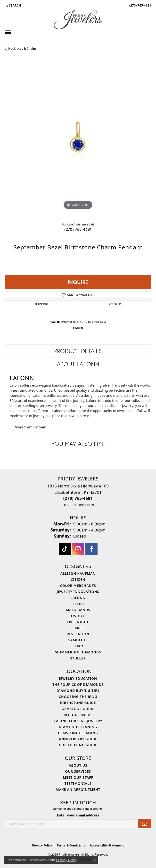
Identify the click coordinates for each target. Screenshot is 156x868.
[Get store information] (78, 505)
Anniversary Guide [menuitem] (78, 739)
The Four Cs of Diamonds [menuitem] (78, 685)
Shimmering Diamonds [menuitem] (78, 652)
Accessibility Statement (107, 845)
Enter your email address (78, 815)
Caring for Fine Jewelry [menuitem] (78, 721)
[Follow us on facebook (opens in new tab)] (91, 549)
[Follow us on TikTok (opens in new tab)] (65, 549)
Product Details (78, 351)
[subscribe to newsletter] (145, 824)
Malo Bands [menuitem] (78, 610)
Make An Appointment (78, 789)
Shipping (41, 304)
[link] (140, 5)
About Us (78, 765)
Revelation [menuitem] (78, 634)
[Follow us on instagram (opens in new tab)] (78, 549)
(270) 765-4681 (78, 229)
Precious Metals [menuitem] (78, 715)
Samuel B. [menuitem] (78, 640)
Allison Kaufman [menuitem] (78, 573)
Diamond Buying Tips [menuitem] (78, 691)
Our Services (78, 771)
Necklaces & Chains (22, 49)
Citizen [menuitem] (78, 580)
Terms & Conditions (71, 845)
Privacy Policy (42, 845)
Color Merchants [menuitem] (78, 586)
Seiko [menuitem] (78, 646)
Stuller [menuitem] (78, 658)
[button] (13, 5)
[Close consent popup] (94, 860)
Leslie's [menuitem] (78, 604)
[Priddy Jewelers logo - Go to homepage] (78, 19)
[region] (78, 138)
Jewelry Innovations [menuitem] (78, 592)
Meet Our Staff (78, 777)
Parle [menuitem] (78, 628)
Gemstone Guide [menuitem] (78, 709)
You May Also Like (78, 444)
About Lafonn (78, 364)
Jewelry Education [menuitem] (78, 678)
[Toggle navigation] (8, 32)
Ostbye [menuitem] (78, 616)
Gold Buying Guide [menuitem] (78, 745)
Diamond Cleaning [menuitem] (78, 727)
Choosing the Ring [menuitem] (78, 697)
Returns (115, 304)
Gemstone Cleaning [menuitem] (78, 733)
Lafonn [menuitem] (78, 598)
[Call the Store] (78, 498)
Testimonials (78, 783)
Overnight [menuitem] (78, 622)
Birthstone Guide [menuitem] (78, 703)
